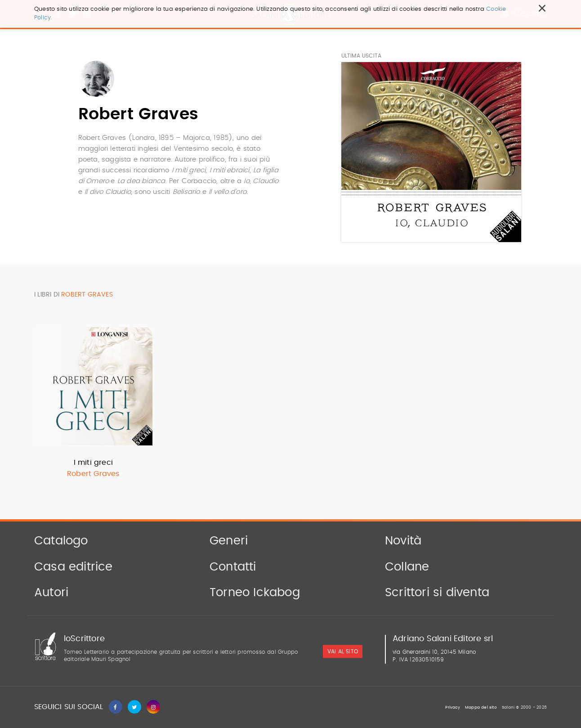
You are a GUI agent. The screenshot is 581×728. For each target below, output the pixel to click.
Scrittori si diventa (437, 593)
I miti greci (93, 463)
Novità (403, 541)
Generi (229, 541)
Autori (51, 593)
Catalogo (61, 541)
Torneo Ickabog (255, 593)
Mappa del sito (481, 708)
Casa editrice (74, 567)
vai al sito (343, 652)
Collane (407, 567)
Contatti (233, 567)
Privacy (452, 708)
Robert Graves (93, 474)
